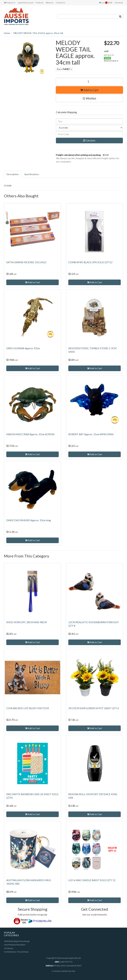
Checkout (119, 3)
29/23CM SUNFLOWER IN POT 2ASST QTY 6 (94, 708)
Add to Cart (89, 90)
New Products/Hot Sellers (15, 945)
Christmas (9, 948)
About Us (50, 3)
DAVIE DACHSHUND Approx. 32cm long (29, 520)
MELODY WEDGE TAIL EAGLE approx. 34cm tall (38, 33)
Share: (64, 69)
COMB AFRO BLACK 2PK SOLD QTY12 (90, 262)
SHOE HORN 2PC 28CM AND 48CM (27, 622)
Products (10, 3)
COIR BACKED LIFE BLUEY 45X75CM (28, 708)
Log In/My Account (26, 3)
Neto (73, 971)
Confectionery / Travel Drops (16, 952)
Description (13, 174)
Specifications (32, 174)
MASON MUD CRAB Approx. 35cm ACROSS (30, 434)
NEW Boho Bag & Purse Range (17, 941)
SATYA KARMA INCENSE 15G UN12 (26, 262)
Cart (106, 3)
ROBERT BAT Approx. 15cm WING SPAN (91, 434)
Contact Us (60, 3)
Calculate (89, 140)
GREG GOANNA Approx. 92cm (23, 348)
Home (7, 33)
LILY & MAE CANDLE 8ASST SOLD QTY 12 (92, 880)
